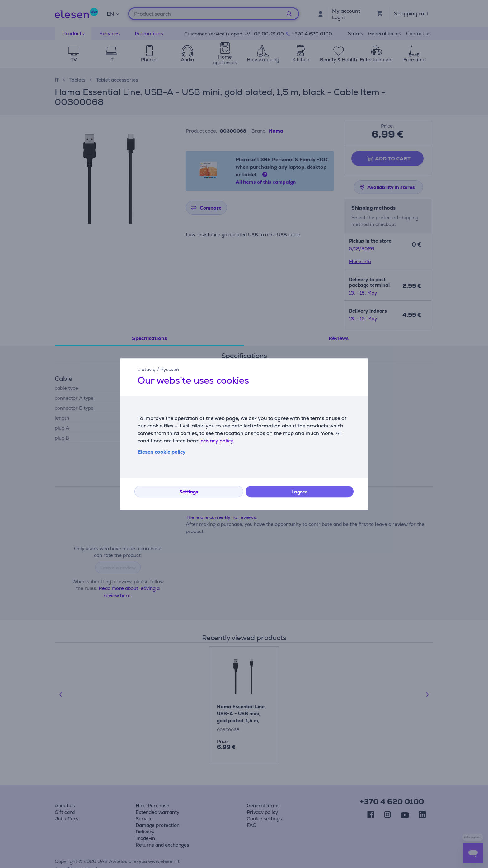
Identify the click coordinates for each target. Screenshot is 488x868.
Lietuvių (147, 369)
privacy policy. (217, 441)
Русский (170, 369)
